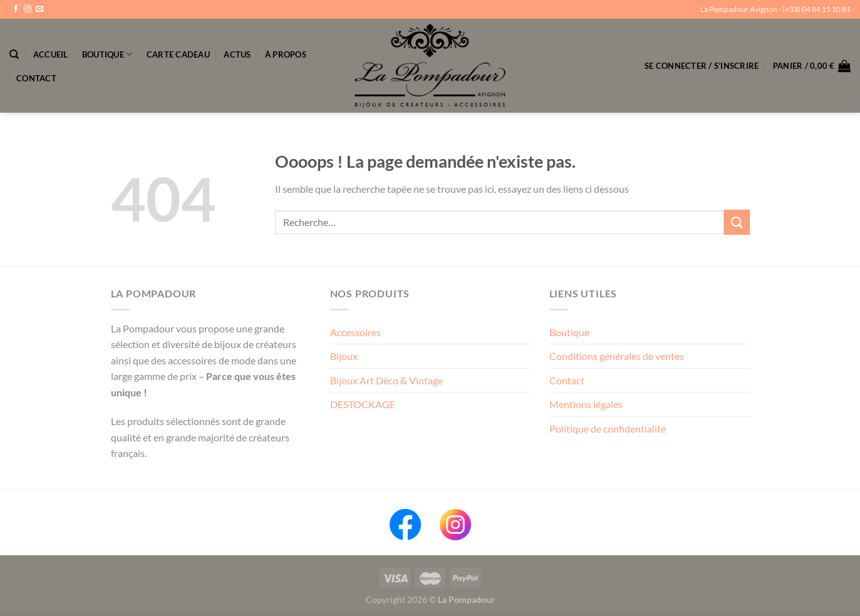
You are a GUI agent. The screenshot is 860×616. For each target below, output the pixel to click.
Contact (36, 78)
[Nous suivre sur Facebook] (16, 9)
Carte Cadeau (178, 54)
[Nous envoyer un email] (39, 9)
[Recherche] (14, 54)
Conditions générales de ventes (617, 356)
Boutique (107, 54)
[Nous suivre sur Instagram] (28, 9)
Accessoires (355, 332)
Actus (237, 54)
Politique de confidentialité (608, 429)
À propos (286, 54)
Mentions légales (586, 404)
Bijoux (344, 356)
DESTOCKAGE (363, 404)
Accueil (51, 54)
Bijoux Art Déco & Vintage (386, 380)
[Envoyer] (737, 222)
